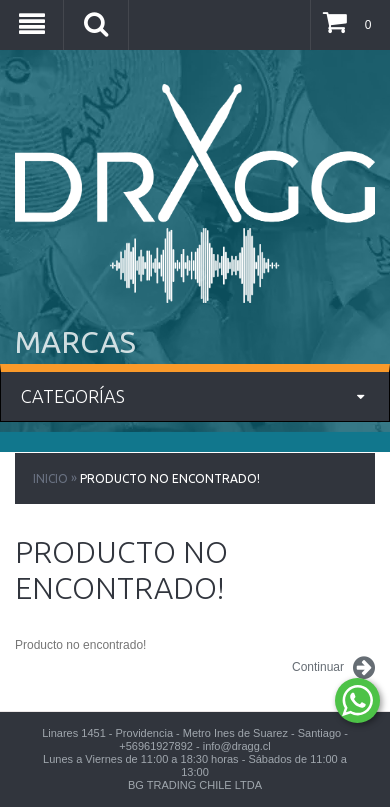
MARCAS (75, 342)
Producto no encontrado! (170, 478)
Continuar (333, 668)
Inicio (50, 478)
